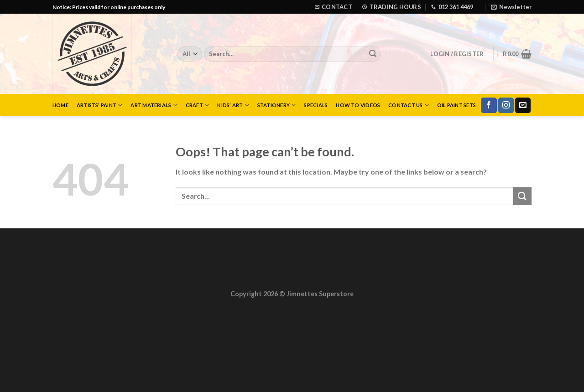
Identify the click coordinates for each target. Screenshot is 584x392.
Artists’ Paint (100, 105)
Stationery (277, 105)
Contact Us (409, 105)
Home (60, 105)
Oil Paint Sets (456, 105)
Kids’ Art (233, 105)
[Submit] (373, 54)
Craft (198, 105)
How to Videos (358, 105)
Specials (316, 105)
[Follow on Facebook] (489, 105)
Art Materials (154, 105)
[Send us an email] (523, 105)
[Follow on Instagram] (506, 105)
